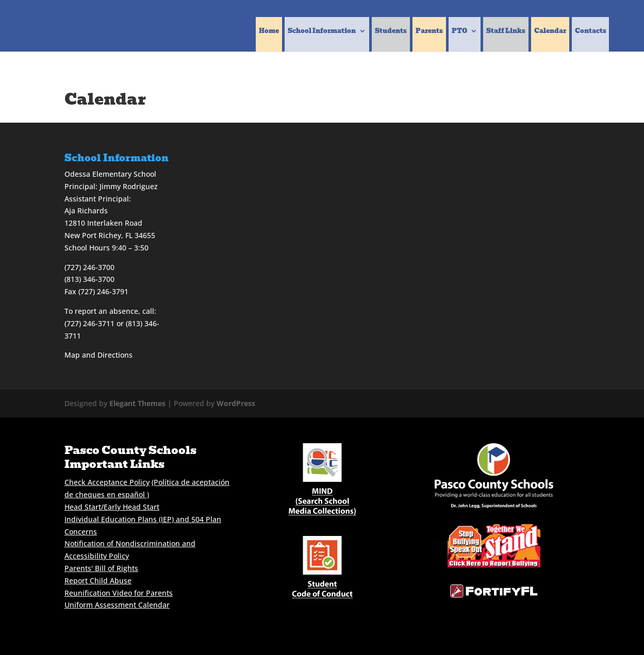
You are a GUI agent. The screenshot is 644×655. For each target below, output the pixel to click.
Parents (429, 31)
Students (391, 31)
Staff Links (506, 31)
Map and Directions (98, 355)
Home (269, 31)
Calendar (550, 31)
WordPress (236, 403)
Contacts (591, 31)
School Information (322, 31)
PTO (459, 31)
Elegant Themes (137, 403)
